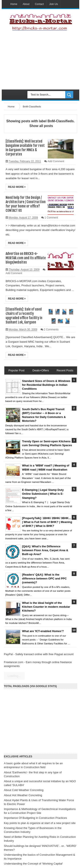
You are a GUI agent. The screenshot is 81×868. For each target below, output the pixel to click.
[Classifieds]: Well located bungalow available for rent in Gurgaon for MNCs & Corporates (25, 148)
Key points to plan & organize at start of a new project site (40, 823)
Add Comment (56, 161)
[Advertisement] (40, 60)
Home (14, 4)
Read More (17, 187)
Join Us (54, 4)
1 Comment (51, 218)
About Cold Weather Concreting (24, 790)
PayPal (8, 654)
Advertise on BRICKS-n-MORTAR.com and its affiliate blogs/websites (26, 258)
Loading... (14, 676)
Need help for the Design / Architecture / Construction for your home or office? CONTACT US (26, 204)
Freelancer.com (14, 662)
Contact (39, 4)
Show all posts (41, 126)
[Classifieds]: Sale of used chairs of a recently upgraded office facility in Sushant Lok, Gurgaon (24, 316)
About (26, 4)
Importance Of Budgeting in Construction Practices (35, 818)
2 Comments (51, 330)
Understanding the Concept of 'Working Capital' (33, 864)
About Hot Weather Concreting (23, 795)
